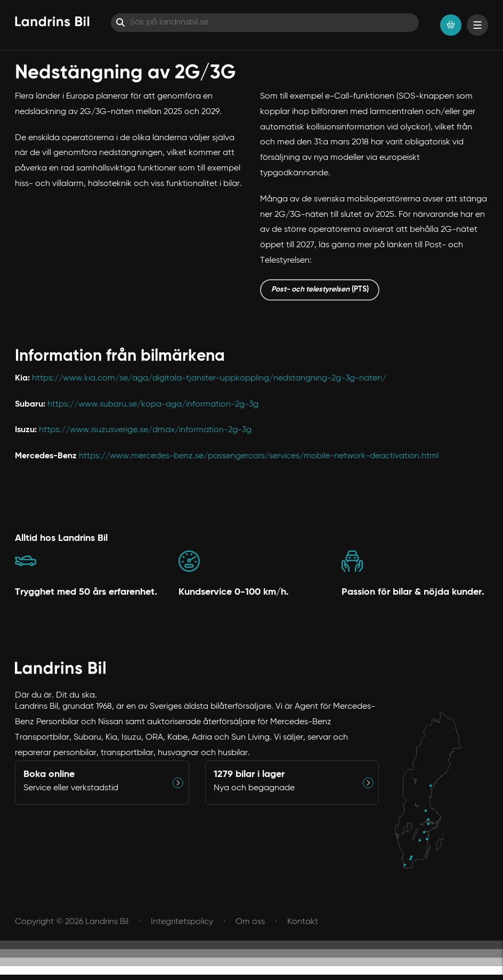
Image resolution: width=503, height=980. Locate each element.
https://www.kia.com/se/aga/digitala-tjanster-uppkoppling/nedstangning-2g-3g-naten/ (209, 378)
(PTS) (320, 289)
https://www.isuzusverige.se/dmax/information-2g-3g (145, 430)
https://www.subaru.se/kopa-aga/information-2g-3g (153, 404)
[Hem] (52, 21)
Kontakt (303, 922)
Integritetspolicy (182, 922)
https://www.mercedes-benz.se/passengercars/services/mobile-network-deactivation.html (259, 456)
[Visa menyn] (477, 25)
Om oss (250, 922)
